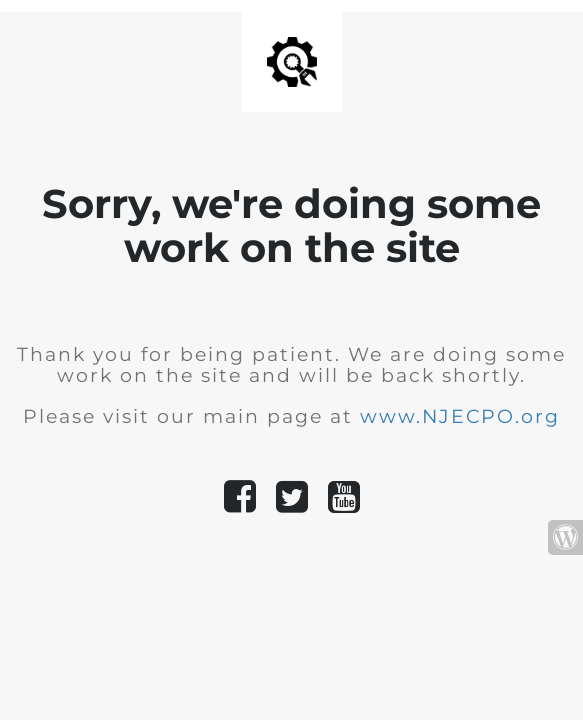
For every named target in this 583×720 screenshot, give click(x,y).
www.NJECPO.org (460, 416)
